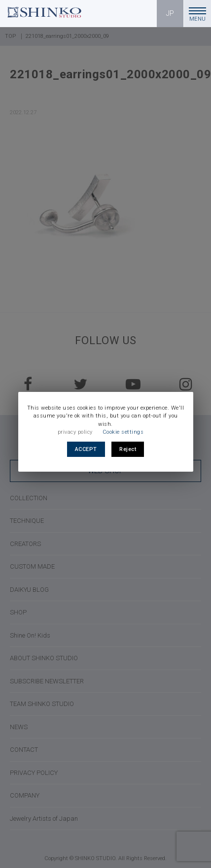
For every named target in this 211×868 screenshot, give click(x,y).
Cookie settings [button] (123, 432)
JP (170, 13)
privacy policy (75, 432)
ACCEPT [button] (86, 449)
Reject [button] (128, 449)
